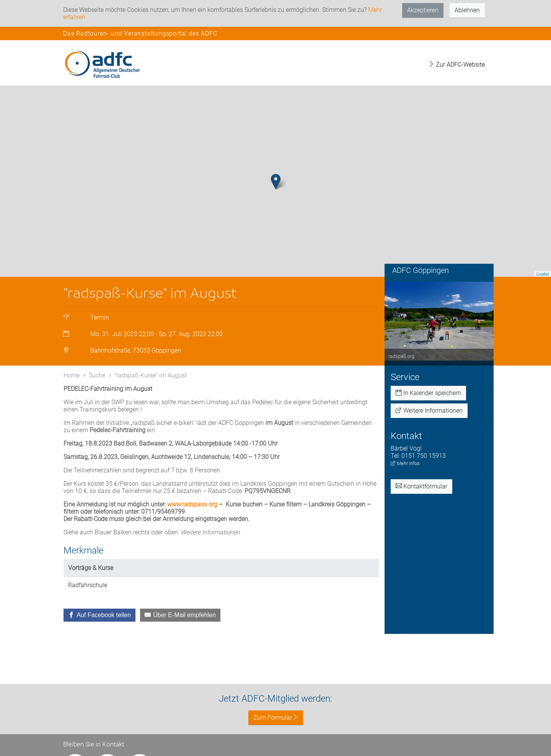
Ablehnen (467, 10)
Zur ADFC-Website (456, 64)
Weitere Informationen (429, 411)
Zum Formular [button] (276, 718)
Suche (97, 375)
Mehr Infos (405, 463)
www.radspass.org (192, 504)
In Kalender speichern (428, 393)
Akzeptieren (423, 10)
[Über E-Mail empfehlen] (180, 615)
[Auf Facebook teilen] (99, 615)
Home (72, 375)
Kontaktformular (421, 486)
